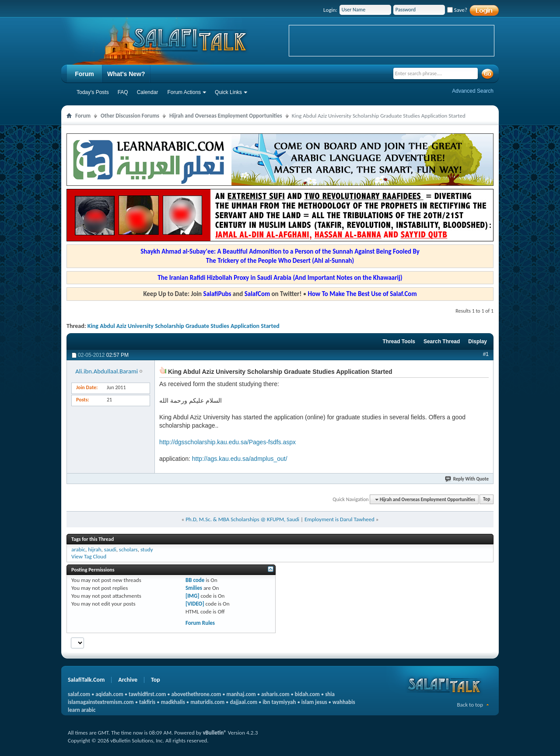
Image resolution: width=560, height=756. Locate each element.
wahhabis (344, 702)
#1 (486, 354)
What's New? (126, 74)
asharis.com (275, 694)
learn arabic (82, 710)
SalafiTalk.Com (86, 680)
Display (478, 341)
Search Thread (442, 341)
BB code (195, 580)
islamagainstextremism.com (101, 702)
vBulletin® (214, 733)
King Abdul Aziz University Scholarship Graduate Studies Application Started (184, 326)
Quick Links (228, 92)
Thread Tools (399, 341)
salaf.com (79, 694)
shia (330, 694)
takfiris (147, 702)
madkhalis (173, 702)
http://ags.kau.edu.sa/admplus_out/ (240, 459)
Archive (128, 680)
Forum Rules (200, 623)
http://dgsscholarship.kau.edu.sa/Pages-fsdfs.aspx (227, 442)
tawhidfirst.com (147, 694)
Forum (84, 74)
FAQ (123, 92)
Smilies (194, 588)
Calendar (148, 92)
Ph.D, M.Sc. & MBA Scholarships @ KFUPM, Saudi (242, 519)
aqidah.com (109, 694)
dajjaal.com (244, 702)
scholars (128, 549)
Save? (457, 10)
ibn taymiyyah (279, 702)
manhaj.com (241, 694)
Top (486, 500)
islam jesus (314, 702)
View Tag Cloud (89, 556)
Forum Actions (184, 92)
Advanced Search (473, 91)
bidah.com (307, 694)
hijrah (94, 549)
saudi (110, 549)
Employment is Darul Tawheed (339, 519)
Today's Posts (93, 92)
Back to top (470, 705)
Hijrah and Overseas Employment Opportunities (226, 116)
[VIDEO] (195, 604)
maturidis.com (207, 702)
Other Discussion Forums (130, 116)
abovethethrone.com (196, 694)
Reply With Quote (467, 479)
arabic (78, 549)
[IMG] (192, 596)
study (147, 549)
